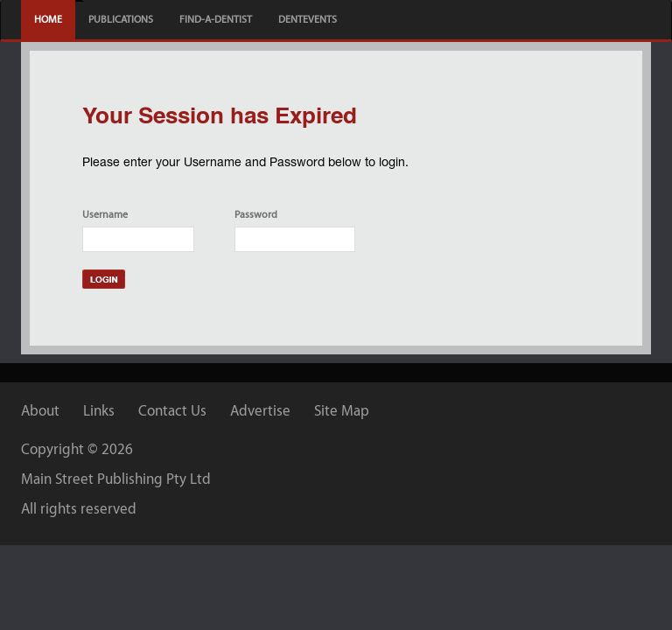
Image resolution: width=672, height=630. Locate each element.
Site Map (342, 410)
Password (256, 214)
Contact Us (172, 410)
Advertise (260, 410)
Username (105, 214)
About (40, 410)
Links (99, 410)
